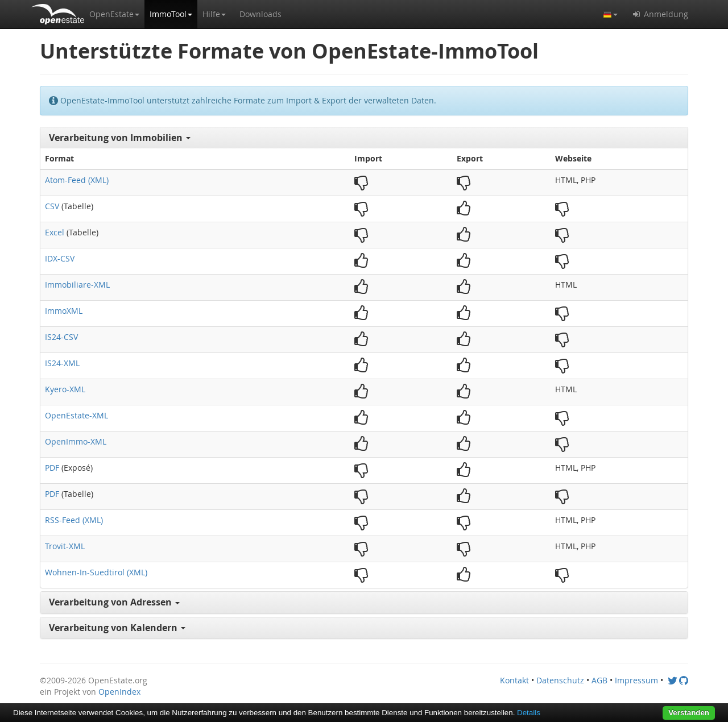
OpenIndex (119, 692)
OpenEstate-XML (76, 415)
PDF (52, 468)
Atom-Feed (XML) (77, 180)
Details (529, 713)
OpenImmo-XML (76, 441)
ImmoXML (64, 311)
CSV (52, 206)
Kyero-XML (65, 389)
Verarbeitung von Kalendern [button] (117, 628)
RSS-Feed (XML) (74, 520)
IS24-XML (62, 363)
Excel (55, 232)
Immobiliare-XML (77, 285)
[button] (114, 14)
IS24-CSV (61, 337)
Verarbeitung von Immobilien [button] (120, 138)
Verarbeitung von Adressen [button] (114, 602)
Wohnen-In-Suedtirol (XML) (96, 572)
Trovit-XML (65, 546)
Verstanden (689, 713)
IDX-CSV (60, 258)
